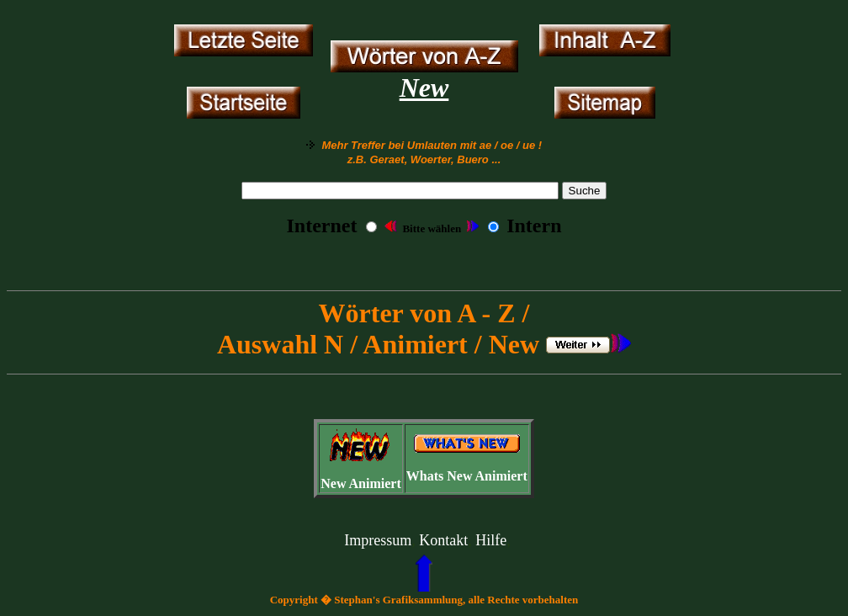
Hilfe (491, 540)
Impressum (378, 540)
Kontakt (443, 540)
